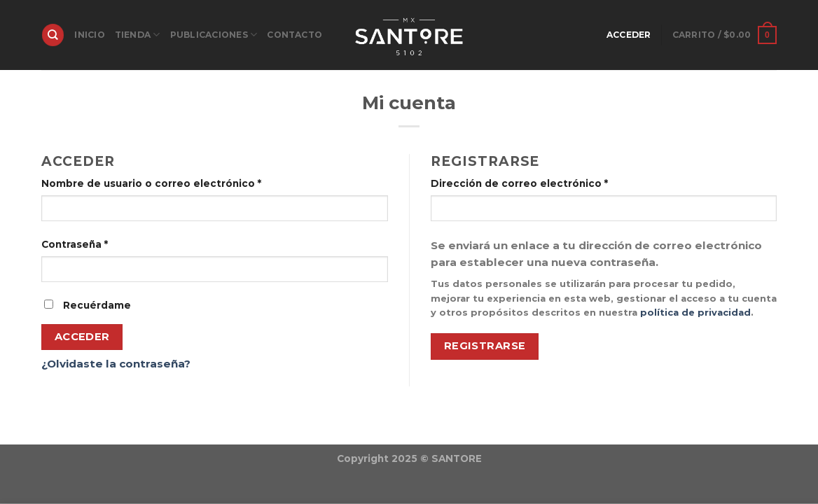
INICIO (89, 35)
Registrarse (485, 346)
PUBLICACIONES (214, 35)
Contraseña (75, 244)
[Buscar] (53, 35)
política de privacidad (695, 312)
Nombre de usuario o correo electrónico (151, 183)
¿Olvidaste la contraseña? (116, 364)
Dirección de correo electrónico (519, 183)
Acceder (82, 337)
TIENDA (138, 35)
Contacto (294, 35)
